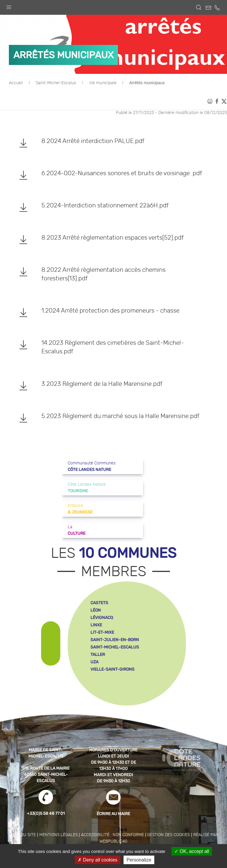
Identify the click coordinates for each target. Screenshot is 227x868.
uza (94, 662)
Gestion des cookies (168, 835)
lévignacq (102, 618)
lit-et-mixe (102, 632)
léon (96, 610)
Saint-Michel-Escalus (56, 83)
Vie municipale (103, 83)
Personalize (139, 860)
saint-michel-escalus (115, 647)
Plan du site (22, 835)
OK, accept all (192, 851)
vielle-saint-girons (112, 669)
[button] (9, 6)
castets (99, 603)
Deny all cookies (98, 860)
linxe (96, 625)
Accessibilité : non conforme (112, 835)
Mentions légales (59, 835)
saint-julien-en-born (115, 640)
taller (98, 655)
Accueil (16, 83)
